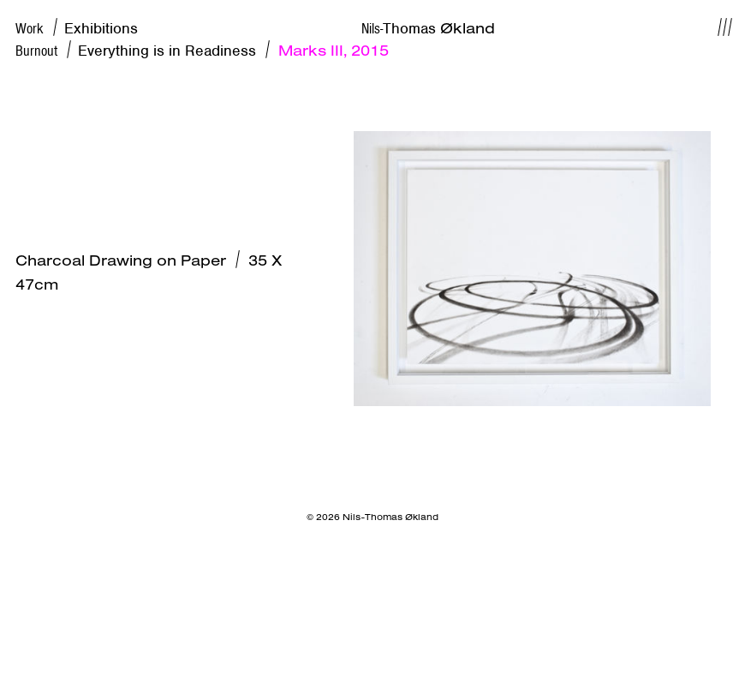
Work (40, 28)
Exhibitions (101, 28)
